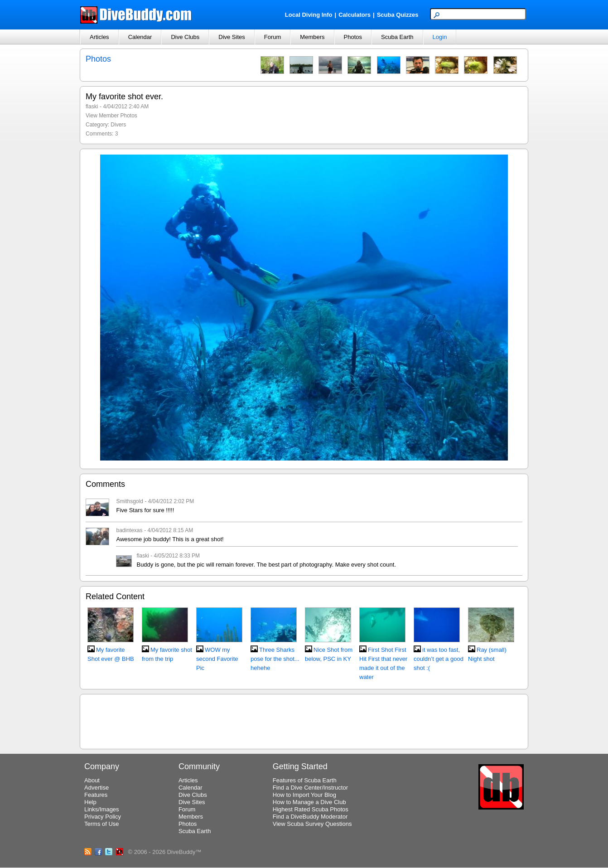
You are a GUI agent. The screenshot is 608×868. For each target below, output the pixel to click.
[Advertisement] (304, 720)
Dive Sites (232, 37)
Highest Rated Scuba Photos (311, 809)
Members (312, 37)
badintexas (129, 530)
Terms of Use (102, 824)
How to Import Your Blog (304, 795)
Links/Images (102, 809)
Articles (99, 37)
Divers (118, 125)
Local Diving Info (309, 15)
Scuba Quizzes (398, 15)
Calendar (140, 37)
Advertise (97, 788)
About (92, 780)
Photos (353, 37)
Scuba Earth (397, 37)
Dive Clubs (185, 37)
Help (90, 802)
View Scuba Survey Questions (312, 824)
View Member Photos (111, 116)
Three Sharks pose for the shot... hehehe (275, 659)
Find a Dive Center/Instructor (310, 788)
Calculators (355, 15)
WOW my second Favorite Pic (217, 659)
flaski (92, 107)
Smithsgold (129, 501)
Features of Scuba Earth (305, 780)
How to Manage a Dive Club (309, 802)
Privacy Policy (103, 817)
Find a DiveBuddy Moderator (310, 817)
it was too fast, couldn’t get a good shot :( (439, 659)
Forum (273, 37)
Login (440, 37)
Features (96, 795)
